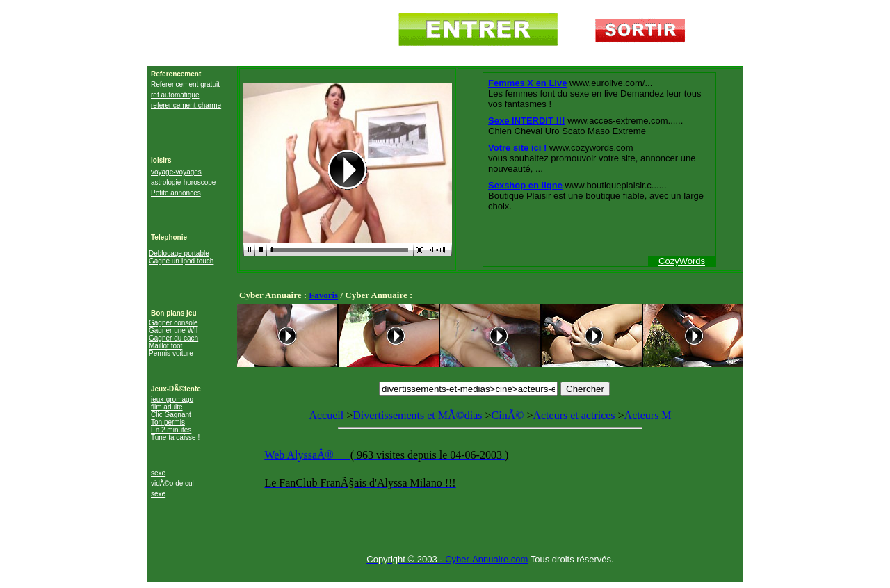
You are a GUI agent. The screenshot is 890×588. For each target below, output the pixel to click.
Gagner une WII (173, 330)
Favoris (323, 295)
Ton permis (168, 422)
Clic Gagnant (171, 415)
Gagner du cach (173, 338)
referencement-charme (186, 105)
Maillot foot (165, 346)
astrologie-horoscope (183, 182)
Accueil (326, 415)
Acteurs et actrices (574, 415)
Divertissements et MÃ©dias (417, 415)
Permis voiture (171, 353)
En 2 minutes (171, 430)
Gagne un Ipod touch (181, 261)
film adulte (167, 407)
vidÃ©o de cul (172, 483)
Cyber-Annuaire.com (486, 559)
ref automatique (175, 95)
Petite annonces (176, 193)
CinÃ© (508, 415)
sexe (158, 473)
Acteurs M (490, 457)
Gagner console (173, 323)
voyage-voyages (176, 172)
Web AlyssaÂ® (300, 455)
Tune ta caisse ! (175, 438)
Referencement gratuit (185, 84)
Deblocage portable (179, 253)
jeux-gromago (172, 399)
